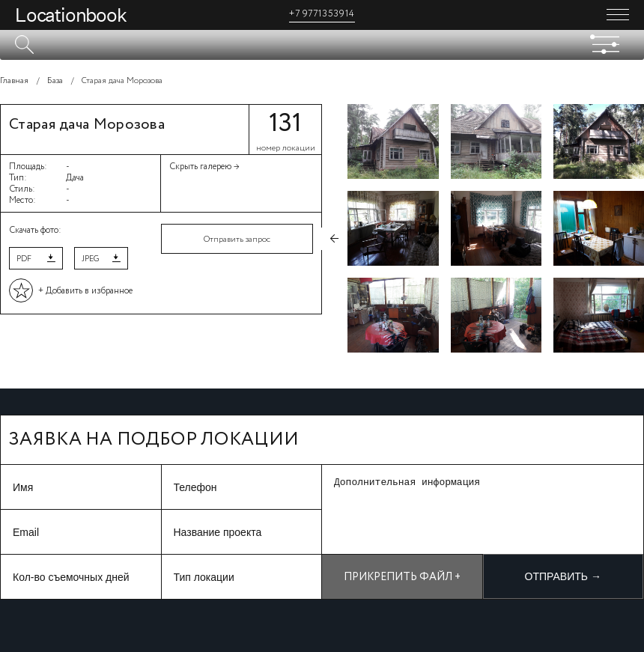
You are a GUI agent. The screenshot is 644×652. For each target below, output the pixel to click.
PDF (24, 259)
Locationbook (71, 15)
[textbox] (322, 45)
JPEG (90, 259)
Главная (14, 81)
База (55, 81)
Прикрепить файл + (402, 577)
